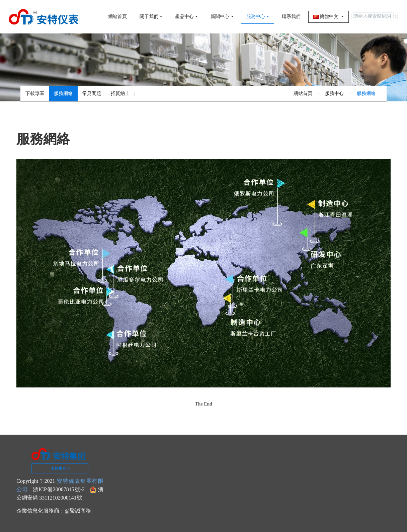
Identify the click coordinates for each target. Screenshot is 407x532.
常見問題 (92, 94)
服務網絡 (63, 94)
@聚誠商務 (78, 511)
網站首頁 (117, 17)
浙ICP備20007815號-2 (59, 489)
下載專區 (35, 94)
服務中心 (334, 94)
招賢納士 (120, 94)
